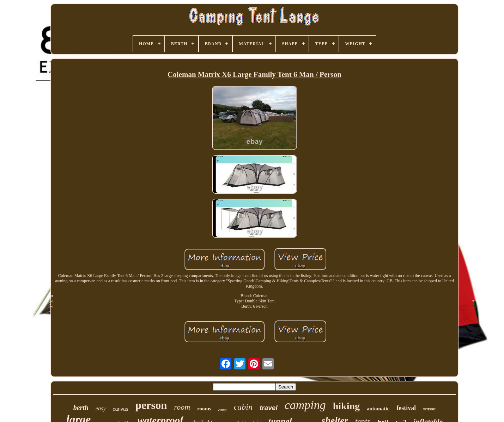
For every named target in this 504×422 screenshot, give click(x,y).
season (429, 409)
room (182, 407)
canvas (120, 409)
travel (269, 408)
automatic (378, 409)
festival (406, 408)
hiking (346, 406)
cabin (243, 407)
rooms (204, 409)
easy (101, 408)
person (151, 405)
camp (223, 410)
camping (305, 405)
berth (81, 408)
